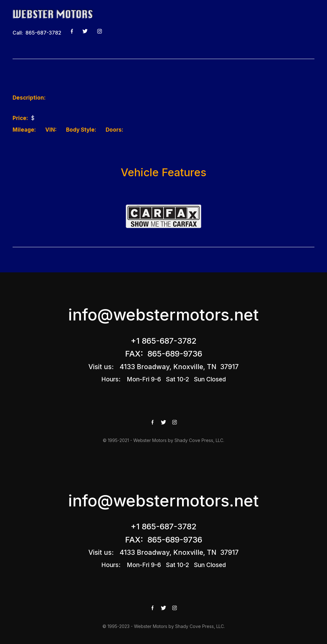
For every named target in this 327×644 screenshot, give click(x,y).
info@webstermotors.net (163, 315)
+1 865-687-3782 (164, 341)
